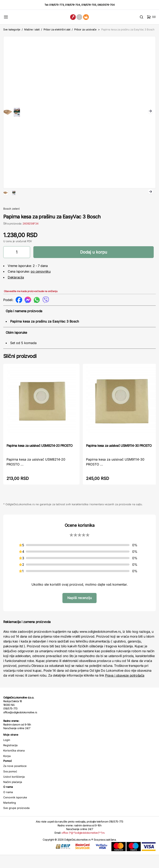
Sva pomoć (10, 784)
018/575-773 (57, 5)
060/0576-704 (106, 5)
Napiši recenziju (79, 611)
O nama (8, 805)
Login (7, 753)
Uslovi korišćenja (14, 790)
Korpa (7, 769)
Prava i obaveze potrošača (125, 688)
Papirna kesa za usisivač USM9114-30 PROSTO (119, 459)
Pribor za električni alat (57, 29)
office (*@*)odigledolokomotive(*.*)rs (83, 846)
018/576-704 (73, 5)
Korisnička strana (14, 763)
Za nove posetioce (15, 779)
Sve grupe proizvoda (16, 821)
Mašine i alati (32, 29)
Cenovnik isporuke (15, 810)
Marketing (10, 816)
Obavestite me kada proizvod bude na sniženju (31, 304)
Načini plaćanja (13, 795)
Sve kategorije (12, 29)
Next (150, 111)
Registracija (10, 758)
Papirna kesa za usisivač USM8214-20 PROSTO (39, 459)
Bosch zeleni (11, 222)
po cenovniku (41, 284)
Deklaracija (16, 290)
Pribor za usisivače (85, 29)
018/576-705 (89, 5)
